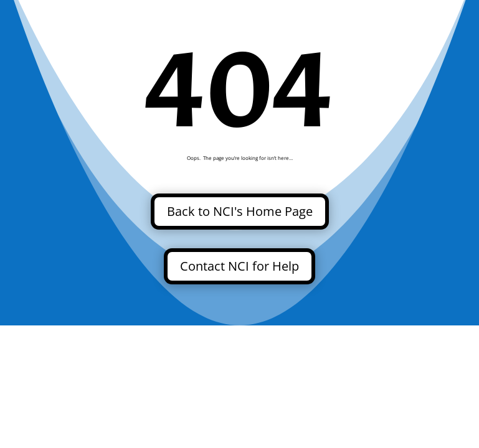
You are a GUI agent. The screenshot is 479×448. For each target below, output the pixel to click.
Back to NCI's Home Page (240, 211)
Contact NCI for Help (239, 266)
